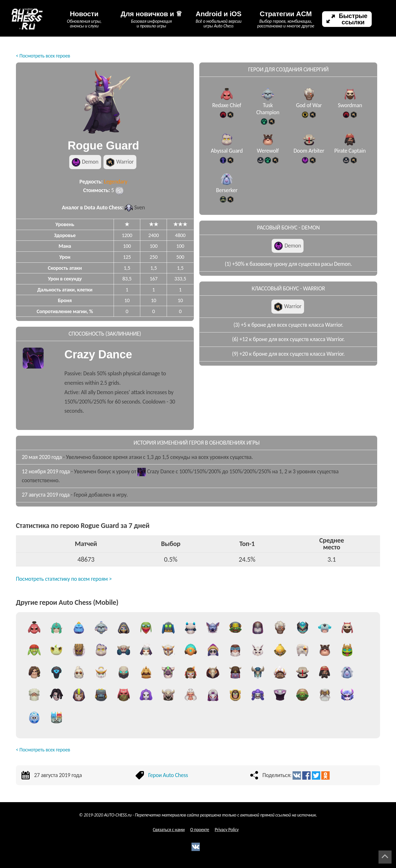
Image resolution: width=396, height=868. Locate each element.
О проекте (200, 830)
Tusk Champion (268, 112)
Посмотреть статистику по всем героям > (64, 579)
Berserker (227, 193)
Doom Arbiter (309, 154)
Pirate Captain (350, 154)
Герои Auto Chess (168, 775)
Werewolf (268, 154)
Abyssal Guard (227, 154)
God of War (309, 108)
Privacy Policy (227, 830)
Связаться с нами (169, 830)
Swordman (350, 108)
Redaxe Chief (227, 108)
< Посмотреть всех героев (43, 56)
